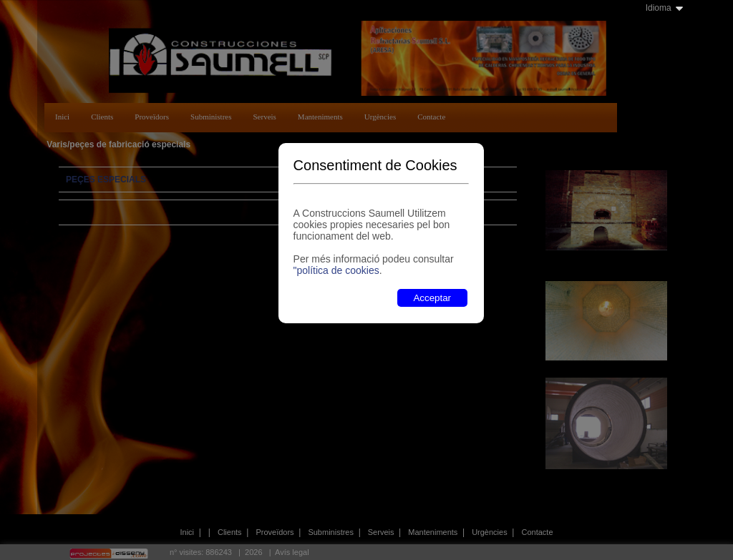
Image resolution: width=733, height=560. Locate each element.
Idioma (659, 8)
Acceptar (432, 298)
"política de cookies (336, 270)
